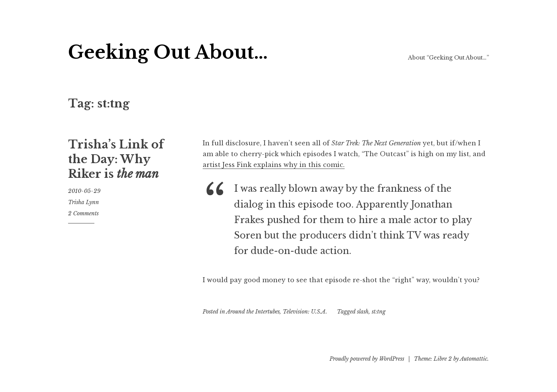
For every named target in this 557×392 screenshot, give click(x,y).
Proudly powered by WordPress (367, 359)
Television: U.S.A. (305, 312)
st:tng (379, 312)
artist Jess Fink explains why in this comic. (274, 165)
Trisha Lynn (84, 202)
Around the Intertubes (253, 312)
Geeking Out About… (168, 52)
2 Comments (83, 213)
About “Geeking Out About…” (449, 58)
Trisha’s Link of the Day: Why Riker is (116, 159)
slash (363, 312)
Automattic (474, 359)
